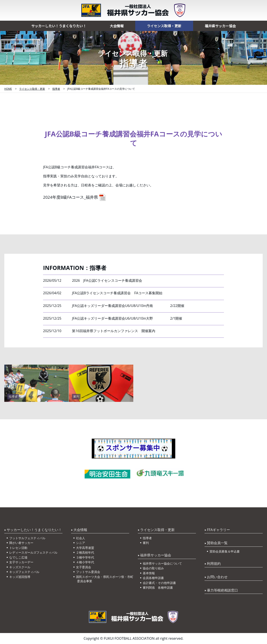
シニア (81, 543)
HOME (8, 89)
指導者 (56, 89)
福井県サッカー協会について (163, 563)
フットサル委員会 (88, 572)
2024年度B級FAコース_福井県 (71, 197)
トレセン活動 (19, 548)
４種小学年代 (85, 562)
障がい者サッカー (22, 543)
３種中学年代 (85, 557)
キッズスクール (20, 567)
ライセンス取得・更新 (164, 26)
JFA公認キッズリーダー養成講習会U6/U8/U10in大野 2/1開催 (127, 318)
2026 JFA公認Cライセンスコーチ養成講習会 (107, 280)
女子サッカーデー (22, 562)
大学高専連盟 (85, 548)
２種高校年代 (85, 552)
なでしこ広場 (19, 557)
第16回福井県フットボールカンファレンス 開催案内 (113, 331)
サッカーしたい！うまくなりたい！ (59, 26)
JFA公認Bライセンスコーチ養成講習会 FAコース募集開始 (117, 293)
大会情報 (117, 26)
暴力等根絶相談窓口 (222, 590)
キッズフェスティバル (25, 572)
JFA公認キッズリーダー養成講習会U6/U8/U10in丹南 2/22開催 (128, 306)
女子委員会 (84, 567)
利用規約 (214, 563)
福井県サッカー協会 (220, 26)
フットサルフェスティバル (28, 538)
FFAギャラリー (218, 530)
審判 (146, 543)
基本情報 (149, 573)
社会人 (81, 538)
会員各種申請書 (154, 578)
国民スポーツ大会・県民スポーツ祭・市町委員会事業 (105, 579)
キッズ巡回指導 (20, 577)
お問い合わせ (217, 577)
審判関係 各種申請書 (158, 587)
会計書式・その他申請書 (160, 583)
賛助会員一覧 (217, 543)
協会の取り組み (154, 568)
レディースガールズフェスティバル (34, 552)
